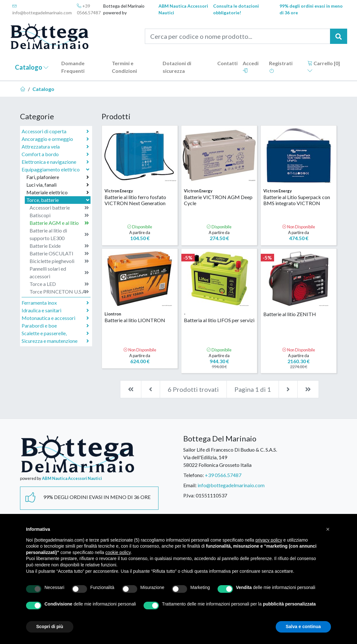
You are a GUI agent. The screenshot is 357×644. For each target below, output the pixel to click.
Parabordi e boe (55, 326)
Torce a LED (59, 284)
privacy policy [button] (269, 540)
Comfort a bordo (55, 154)
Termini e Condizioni (124, 67)
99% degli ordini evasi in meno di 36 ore (311, 9)
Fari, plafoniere (58, 177)
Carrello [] (324, 67)
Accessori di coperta (55, 131)
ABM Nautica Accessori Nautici (183, 9)
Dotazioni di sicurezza (177, 67)
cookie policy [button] (118, 552)
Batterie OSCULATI (59, 253)
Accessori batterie (59, 208)
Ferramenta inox (55, 303)
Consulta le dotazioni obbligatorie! (236, 9)
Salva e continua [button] (303, 627)
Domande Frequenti (73, 67)
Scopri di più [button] (50, 627)
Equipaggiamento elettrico (56, 169)
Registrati (281, 67)
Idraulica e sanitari (55, 310)
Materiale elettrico (58, 192)
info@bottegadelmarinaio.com (42, 9)
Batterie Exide (59, 246)
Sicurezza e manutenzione (55, 341)
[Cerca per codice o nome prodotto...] (238, 36)
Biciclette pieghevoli (59, 261)
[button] (328, 529)
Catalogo (32, 67)
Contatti (227, 63)
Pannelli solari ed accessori (59, 272)
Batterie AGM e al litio (59, 223)
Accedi (251, 67)
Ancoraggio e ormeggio (55, 139)
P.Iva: (189, 495)
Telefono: (194, 475)
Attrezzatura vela (55, 147)
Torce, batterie (58, 200)
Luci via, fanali (58, 185)
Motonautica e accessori (55, 318)
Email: (190, 485)
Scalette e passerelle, (55, 333)
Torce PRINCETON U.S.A (59, 292)
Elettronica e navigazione (55, 162)
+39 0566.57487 (89, 9)
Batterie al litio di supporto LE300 (59, 234)
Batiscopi (59, 215)
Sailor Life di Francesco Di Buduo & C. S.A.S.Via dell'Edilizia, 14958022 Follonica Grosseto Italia (230, 457)
